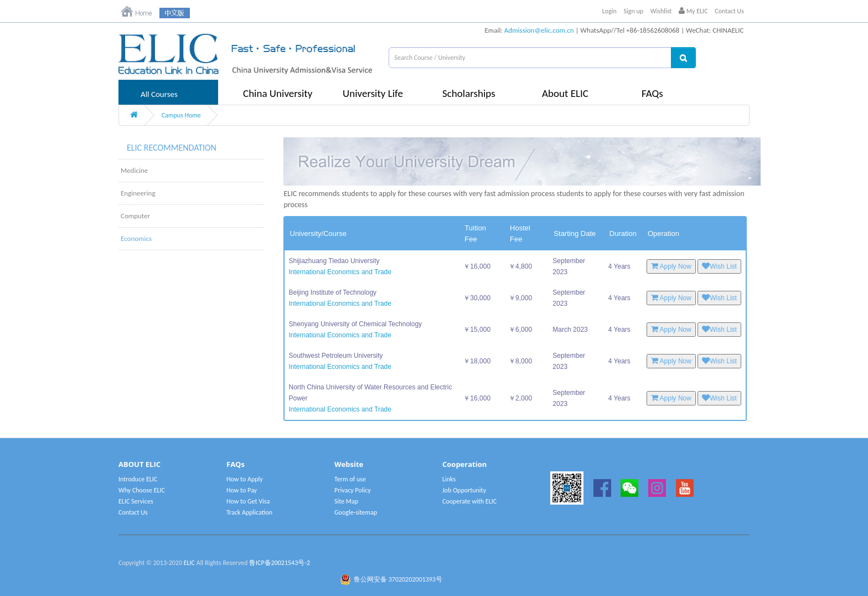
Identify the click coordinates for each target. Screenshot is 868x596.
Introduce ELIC (138, 479)
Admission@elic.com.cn (539, 30)
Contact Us (729, 11)
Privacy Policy (353, 490)
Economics (136, 238)
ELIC (189, 563)
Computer (135, 216)
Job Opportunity (464, 490)
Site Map (346, 501)
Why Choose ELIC (142, 490)
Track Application (249, 512)
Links (449, 479)
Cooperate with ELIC (469, 501)
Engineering (138, 193)
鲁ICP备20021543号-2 (280, 563)
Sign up (634, 11)
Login (609, 11)
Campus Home (181, 115)
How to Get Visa (248, 501)
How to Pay (242, 490)
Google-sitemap (356, 512)
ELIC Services (136, 501)
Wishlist (661, 11)
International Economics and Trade (340, 272)
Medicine (134, 170)
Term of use (350, 479)
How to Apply (245, 479)
